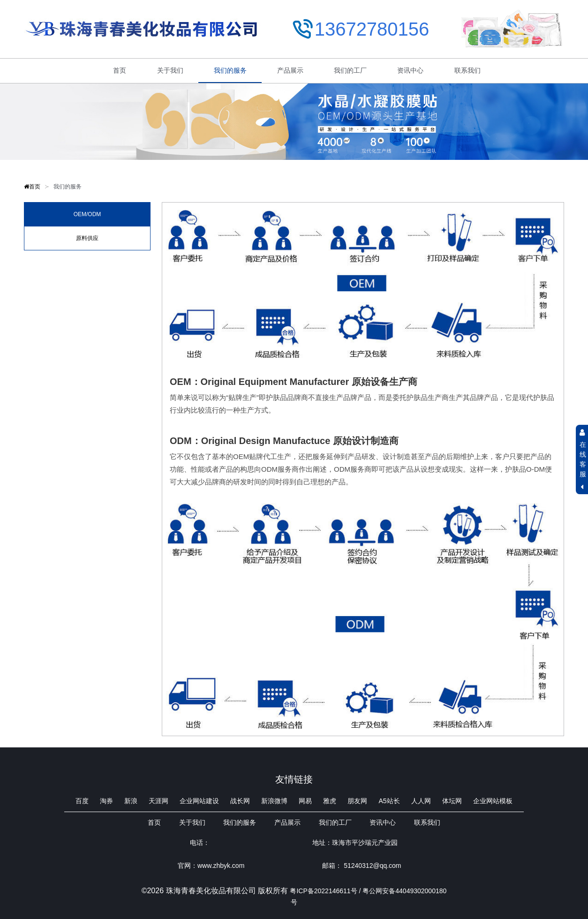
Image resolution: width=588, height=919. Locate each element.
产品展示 (290, 70)
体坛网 (452, 801)
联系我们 (467, 70)
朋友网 (357, 801)
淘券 (106, 801)
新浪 (131, 801)
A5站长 (389, 801)
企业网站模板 (493, 801)
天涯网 (158, 801)
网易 (305, 801)
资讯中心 (410, 70)
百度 (82, 801)
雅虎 (330, 801)
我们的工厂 (350, 70)
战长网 (240, 801)
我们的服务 (230, 70)
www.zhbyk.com (221, 866)
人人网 (421, 801)
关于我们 (170, 70)
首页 (120, 70)
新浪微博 (274, 801)
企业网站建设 (199, 801)
